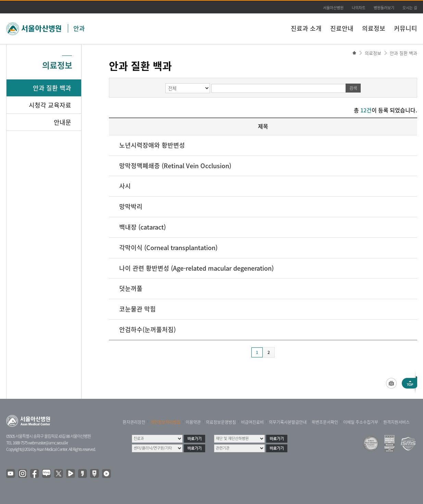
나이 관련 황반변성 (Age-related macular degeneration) (196, 268)
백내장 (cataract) (142, 227)
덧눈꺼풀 (131, 288)
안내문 (63, 122)
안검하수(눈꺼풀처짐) (147, 329)
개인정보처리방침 (165, 422)
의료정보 (374, 28)
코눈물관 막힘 (138, 309)
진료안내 (342, 28)
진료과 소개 (306, 28)
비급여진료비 (252, 422)
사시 (125, 186)
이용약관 (193, 422)
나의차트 (359, 8)
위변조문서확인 (325, 422)
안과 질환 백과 (403, 53)
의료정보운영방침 (221, 422)
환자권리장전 (134, 422)
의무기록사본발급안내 (288, 422)
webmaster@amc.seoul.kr (48, 443)
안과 (79, 28)
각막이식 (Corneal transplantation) (168, 248)
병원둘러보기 (384, 8)
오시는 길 (410, 8)
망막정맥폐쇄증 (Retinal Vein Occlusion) (175, 166)
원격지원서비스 (396, 422)
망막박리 (131, 206)
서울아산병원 (333, 8)
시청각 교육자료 (50, 105)
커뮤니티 (406, 28)
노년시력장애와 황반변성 (152, 145)
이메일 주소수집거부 (361, 422)
